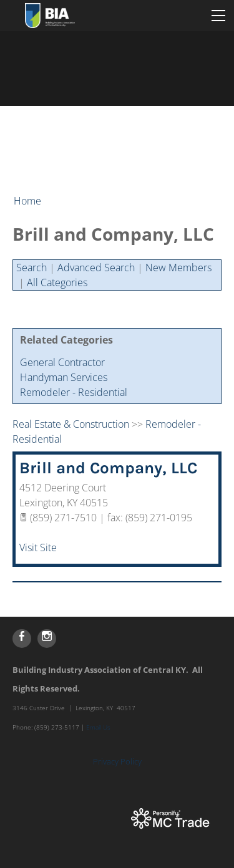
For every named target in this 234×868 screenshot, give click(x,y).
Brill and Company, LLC (108, 468)
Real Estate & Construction (71, 424)
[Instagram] (47, 639)
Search (32, 268)
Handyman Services (64, 377)
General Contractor (62, 362)
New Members (178, 268)
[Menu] (218, 16)
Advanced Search (96, 268)
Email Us (98, 727)
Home (27, 201)
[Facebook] (22, 639)
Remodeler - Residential (74, 392)
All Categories (57, 282)
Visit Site (38, 547)
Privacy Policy (117, 761)
